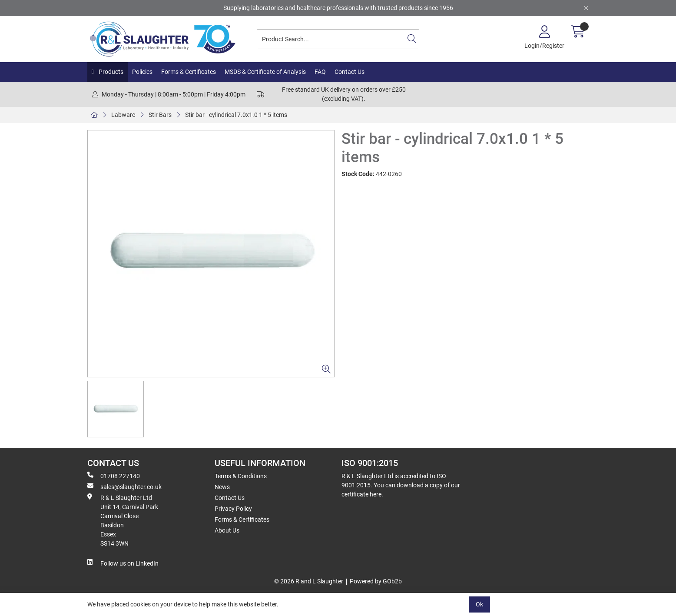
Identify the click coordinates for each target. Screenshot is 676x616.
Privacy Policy (233, 509)
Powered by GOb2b (376, 581)
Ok (479, 604)
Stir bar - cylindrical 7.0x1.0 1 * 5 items (236, 115)
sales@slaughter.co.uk (124, 486)
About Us (227, 530)
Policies (142, 72)
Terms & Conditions (241, 476)
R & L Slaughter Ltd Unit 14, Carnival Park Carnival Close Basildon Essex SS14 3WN (123, 520)
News (222, 487)
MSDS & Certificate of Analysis (265, 72)
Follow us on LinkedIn (123, 563)
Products (110, 72)
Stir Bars (160, 115)
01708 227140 (114, 476)
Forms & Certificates (189, 72)
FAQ (320, 72)
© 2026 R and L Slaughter (309, 581)
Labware (123, 115)
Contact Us (350, 72)
